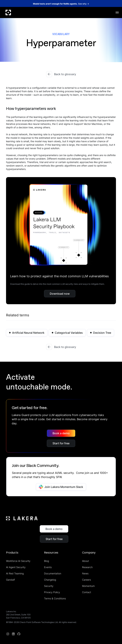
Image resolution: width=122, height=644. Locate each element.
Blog (46, 561)
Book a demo (61, 433)
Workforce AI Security (18, 561)
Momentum (88, 586)
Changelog (50, 580)
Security (49, 586)
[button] (117, 13)
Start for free (61, 443)
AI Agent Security (16, 567)
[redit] (19, 634)
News (85, 573)
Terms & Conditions (55, 598)
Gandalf (10, 580)
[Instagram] (8, 634)
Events (48, 567)
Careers (86, 580)
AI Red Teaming (15, 573)
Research (87, 567)
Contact (87, 592)
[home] (8, 13)
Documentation (53, 573)
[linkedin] (13, 634)
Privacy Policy (52, 592)
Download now (60, 294)
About (85, 561)
